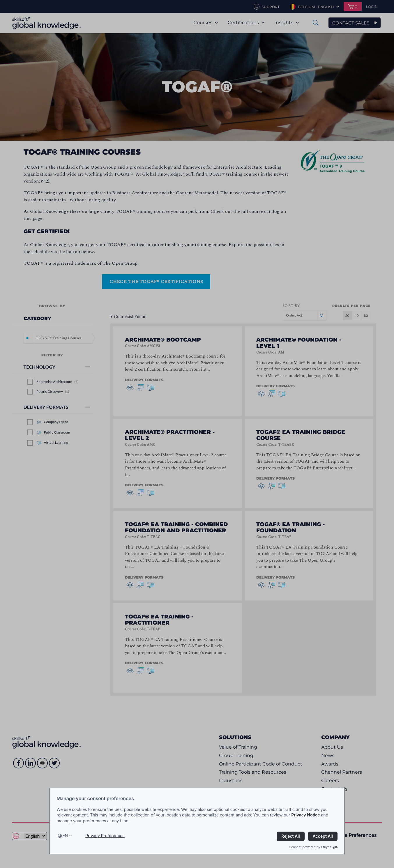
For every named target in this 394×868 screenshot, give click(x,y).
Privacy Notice (305, 815)
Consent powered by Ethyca (313, 847)
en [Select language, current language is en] (65, 836)
